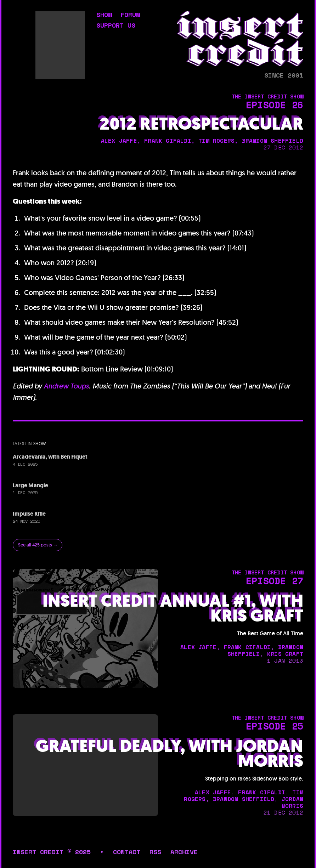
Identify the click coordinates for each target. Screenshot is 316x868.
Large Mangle (30, 485)
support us (116, 26)
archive (184, 852)
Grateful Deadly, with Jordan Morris (170, 754)
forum (130, 15)
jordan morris (292, 802)
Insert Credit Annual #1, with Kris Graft (173, 608)
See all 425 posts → (38, 545)
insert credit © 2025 (52, 852)
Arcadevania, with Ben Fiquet (50, 457)
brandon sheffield (273, 141)
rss (155, 852)
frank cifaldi (168, 141)
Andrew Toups (66, 386)
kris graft (285, 654)
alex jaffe (119, 141)
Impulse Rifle (29, 514)
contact (127, 852)
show (104, 15)
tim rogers (216, 141)
